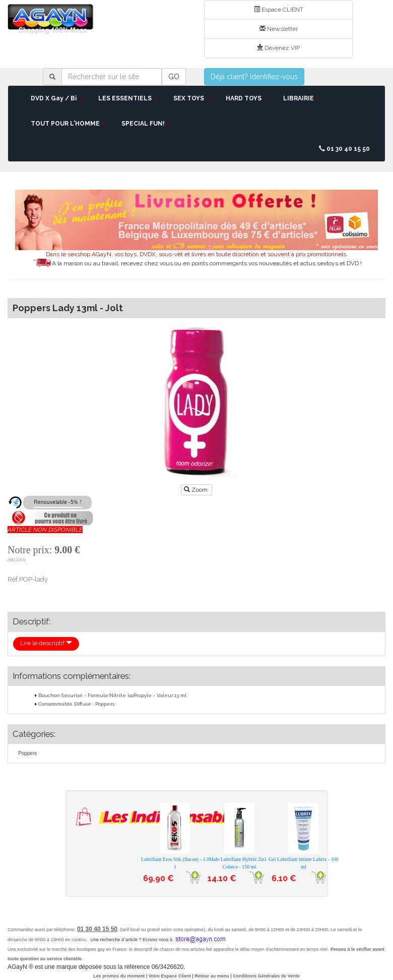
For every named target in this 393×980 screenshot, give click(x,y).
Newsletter (279, 29)
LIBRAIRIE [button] (302, 98)
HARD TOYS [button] (247, 98)
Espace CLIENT (279, 10)
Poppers (27, 753)
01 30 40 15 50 (344, 149)
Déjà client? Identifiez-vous (254, 77)
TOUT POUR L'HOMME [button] (69, 124)
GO (174, 77)
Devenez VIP (278, 48)
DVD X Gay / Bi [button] (57, 98)
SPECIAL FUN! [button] (146, 124)
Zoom (196, 490)
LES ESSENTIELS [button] (128, 98)
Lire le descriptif (46, 643)
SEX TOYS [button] (192, 98)
